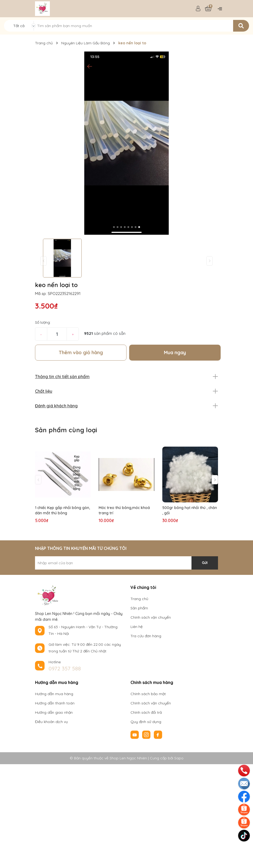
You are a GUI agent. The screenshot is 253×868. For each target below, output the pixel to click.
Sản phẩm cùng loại (66, 430)
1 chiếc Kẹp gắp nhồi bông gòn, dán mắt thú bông (62, 510)
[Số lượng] (57, 334)
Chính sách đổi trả (146, 712)
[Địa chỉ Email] (127, 563)
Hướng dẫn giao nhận (54, 712)
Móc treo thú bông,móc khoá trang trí (124, 510)
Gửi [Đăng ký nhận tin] (205, 563)
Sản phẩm (139, 608)
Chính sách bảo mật (148, 694)
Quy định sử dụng (146, 722)
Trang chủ (139, 599)
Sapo (179, 758)
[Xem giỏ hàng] (208, 9)
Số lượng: (43, 322)
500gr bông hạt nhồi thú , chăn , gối (190, 510)
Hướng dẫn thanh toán (55, 703)
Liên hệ (137, 627)
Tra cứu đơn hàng (146, 636)
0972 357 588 (65, 668)
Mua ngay (175, 352)
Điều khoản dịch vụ (51, 722)
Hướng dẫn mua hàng (54, 694)
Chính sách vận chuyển (151, 617)
